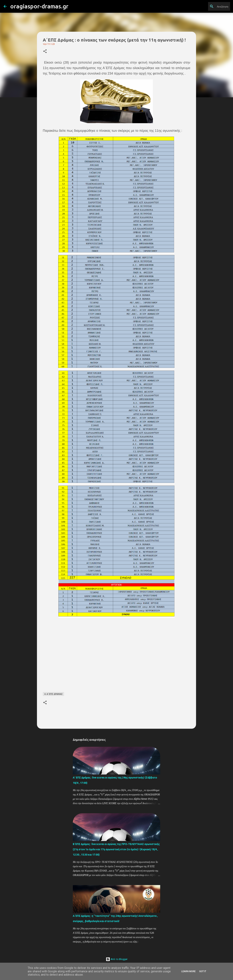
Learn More (188, 971)
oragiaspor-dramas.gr (39, 6)
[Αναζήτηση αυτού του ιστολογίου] (211, 6)
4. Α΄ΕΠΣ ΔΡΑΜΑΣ (53, 694)
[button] (45, 51)
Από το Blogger (117, 959)
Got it (203, 971)
